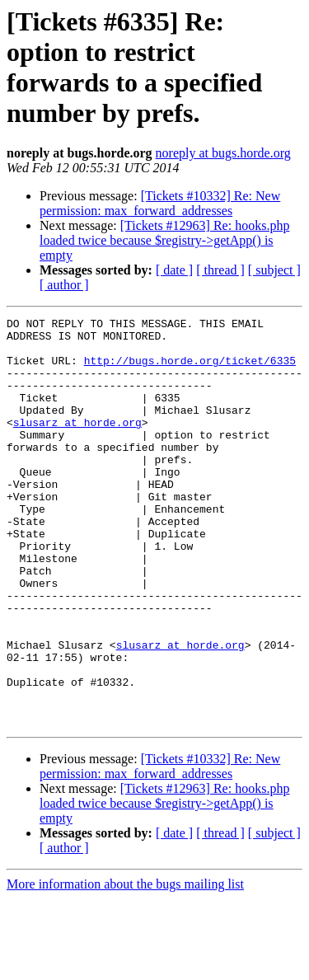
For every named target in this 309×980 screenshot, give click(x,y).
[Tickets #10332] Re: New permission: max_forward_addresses (160, 203)
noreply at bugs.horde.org (223, 153)
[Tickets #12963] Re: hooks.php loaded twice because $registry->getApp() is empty (164, 240)
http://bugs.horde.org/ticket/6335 (190, 370)
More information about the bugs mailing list (125, 966)
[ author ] (64, 285)
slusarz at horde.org (77, 444)
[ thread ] (220, 270)
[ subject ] (274, 270)
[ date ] (174, 270)
